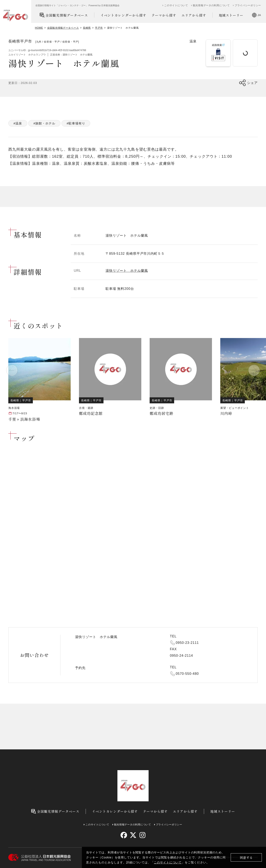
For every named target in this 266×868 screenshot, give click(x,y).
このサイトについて (168, 862)
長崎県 (87, 28)
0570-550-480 (187, 674)
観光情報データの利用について (211, 5)
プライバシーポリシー (248, 5)
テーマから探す (164, 15)
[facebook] (124, 835)
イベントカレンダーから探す (123, 15)
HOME (39, 28)
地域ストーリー (231, 15)
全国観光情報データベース (64, 15)
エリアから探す (194, 15)
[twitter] (133, 835)
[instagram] (142, 835)
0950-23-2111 (187, 643)
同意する (246, 858)
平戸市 (99, 28)
